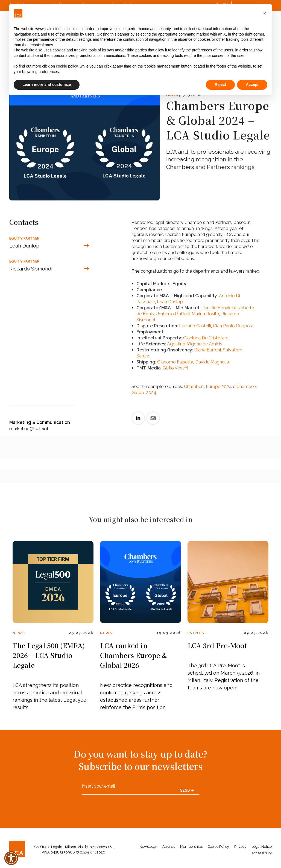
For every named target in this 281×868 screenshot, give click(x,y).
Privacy (240, 847)
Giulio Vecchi (175, 368)
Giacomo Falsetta (175, 362)
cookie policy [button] (67, 66)
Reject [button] (220, 85)
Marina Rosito (205, 314)
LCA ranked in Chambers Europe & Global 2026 (134, 655)
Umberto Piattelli (173, 314)
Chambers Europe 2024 (208, 387)
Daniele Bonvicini (219, 308)
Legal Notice (262, 847)
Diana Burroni (207, 350)
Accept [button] (252, 85)
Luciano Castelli (195, 326)
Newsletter (148, 847)
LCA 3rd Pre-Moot (217, 645)
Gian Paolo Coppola (233, 326)
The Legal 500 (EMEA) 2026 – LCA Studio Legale (49, 655)
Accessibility (262, 853)
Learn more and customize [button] (47, 85)
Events (196, 633)
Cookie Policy (218, 847)
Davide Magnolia (212, 362)
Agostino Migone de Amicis (195, 344)
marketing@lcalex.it (29, 429)
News (19, 633)
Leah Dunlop (170, 302)
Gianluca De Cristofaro (206, 338)
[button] (265, 13)
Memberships (191, 847)
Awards (169, 847)
